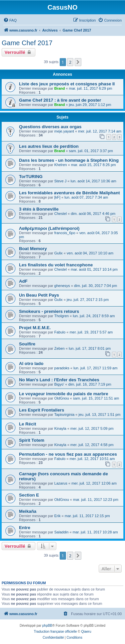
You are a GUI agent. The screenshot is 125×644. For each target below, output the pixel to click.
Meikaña (28, 511)
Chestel (60, 214)
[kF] (57, 197)
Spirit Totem (32, 440)
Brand (60, 88)
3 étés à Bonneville (39, 209)
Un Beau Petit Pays (39, 295)
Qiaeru (86, 632)
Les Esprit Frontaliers (42, 410)
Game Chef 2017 (27, 43)
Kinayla (60, 428)
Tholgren (61, 316)
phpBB (47, 626)
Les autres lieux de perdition (49, 146)
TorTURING (31, 177)
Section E (29, 495)
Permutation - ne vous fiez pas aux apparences (68, 454)
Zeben (59, 348)
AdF (23, 281)
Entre (25, 528)
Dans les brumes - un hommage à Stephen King (69, 160)
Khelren (61, 165)
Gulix (58, 253)
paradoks (62, 368)
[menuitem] (10, 20)
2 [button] (70, 62)
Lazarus (61, 483)
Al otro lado (31, 364)
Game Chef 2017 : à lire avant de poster (60, 100)
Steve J (60, 181)
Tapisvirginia (64, 414)
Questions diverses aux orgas (50, 127)
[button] (78, 62)
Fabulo (60, 332)
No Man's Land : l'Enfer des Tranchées (59, 380)
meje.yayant (64, 131)
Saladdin (61, 532)
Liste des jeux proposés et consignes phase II (67, 84)
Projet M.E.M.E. (35, 328)
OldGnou (62, 398)
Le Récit (27, 424)
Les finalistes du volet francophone (56, 265)
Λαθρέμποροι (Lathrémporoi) (49, 228)
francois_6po (65, 233)
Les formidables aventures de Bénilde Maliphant (69, 193)
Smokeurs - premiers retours (49, 311)
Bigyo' (59, 384)
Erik (57, 516)
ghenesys (62, 286)
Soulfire (27, 344)
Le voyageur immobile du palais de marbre (64, 394)
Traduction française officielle (55, 632)
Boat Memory (33, 249)
